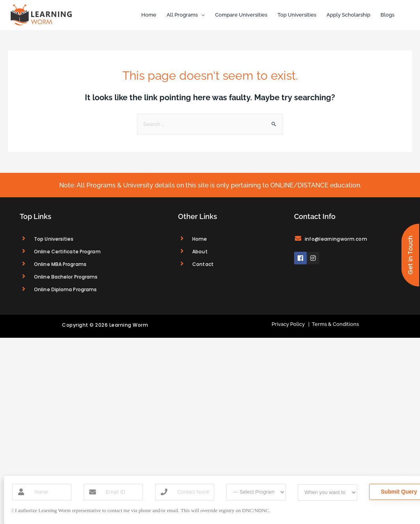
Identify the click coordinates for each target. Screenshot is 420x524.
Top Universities (297, 15)
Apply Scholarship (348, 15)
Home (149, 15)
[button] (410, 255)
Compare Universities (241, 15)
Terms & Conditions (334, 324)
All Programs (182, 15)
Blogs (387, 15)
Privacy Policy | (291, 324)
